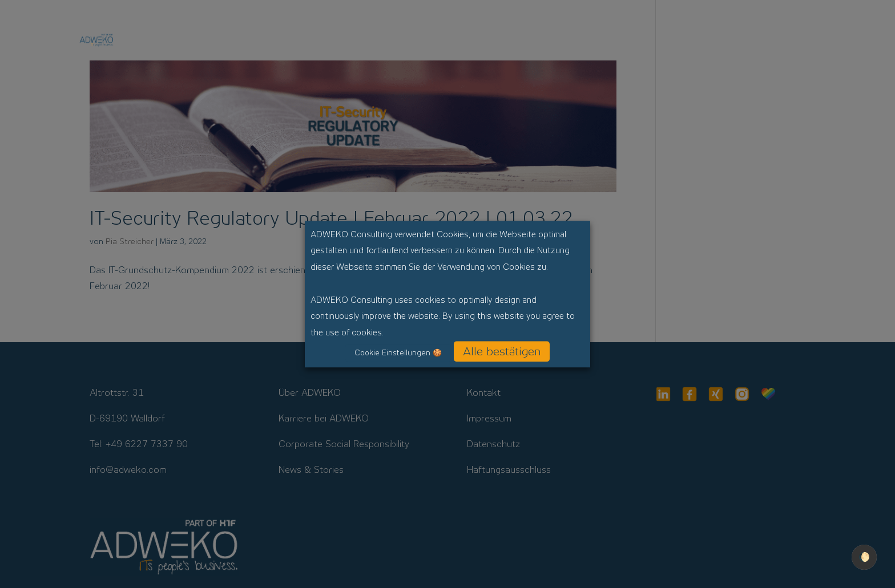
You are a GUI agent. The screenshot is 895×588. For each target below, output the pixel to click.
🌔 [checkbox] (864, 557)
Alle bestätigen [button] (502, 351)
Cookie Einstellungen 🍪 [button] (398, 353)
